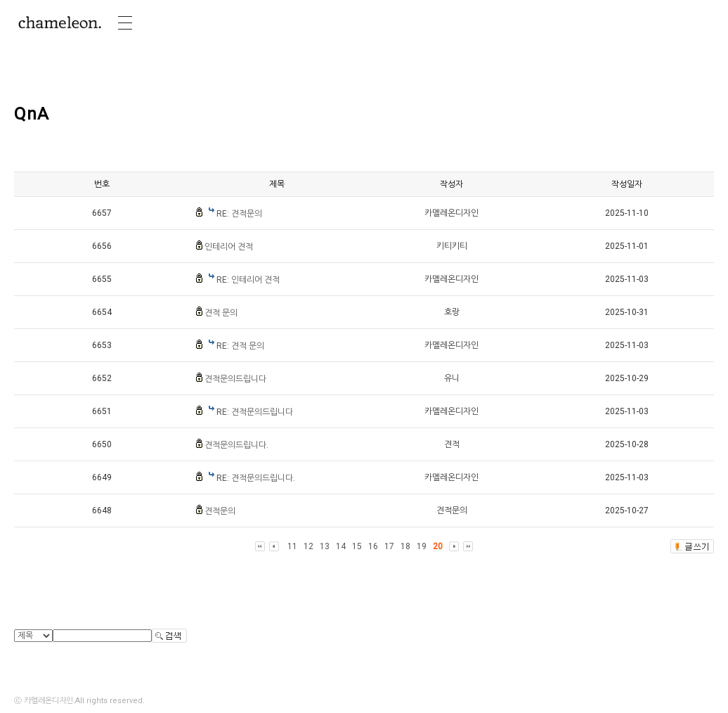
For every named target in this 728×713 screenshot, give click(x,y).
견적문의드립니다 (235, 379)
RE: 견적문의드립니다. (256, 478)
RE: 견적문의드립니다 (255, 412)
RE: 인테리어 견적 (248, 280)
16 (373, 546)
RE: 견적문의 (239, 214)
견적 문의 (221, 313)
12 (308, 546)
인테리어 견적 (229, 247)
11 (292, 546)
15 (357, 546)
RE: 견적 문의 (240, 346)
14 (341, 546)
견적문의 (220, 511)
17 (389, 546)
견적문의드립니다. (236, 445)
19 (422, 546)
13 (325, 546)
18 (405, 546)
